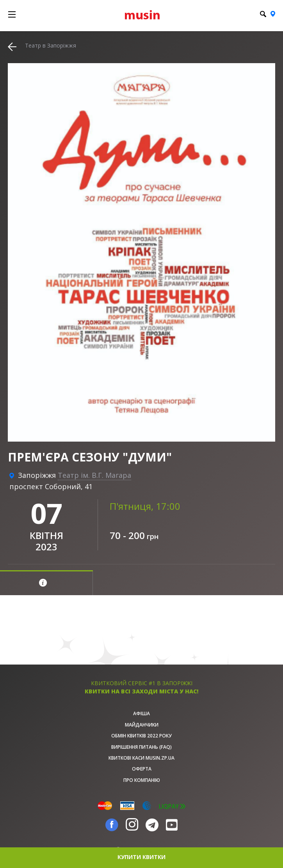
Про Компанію (142, 780)
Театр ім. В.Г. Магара (94, 475)
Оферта (142, 769)
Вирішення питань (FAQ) (141, 747)
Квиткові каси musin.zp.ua (141, 758)
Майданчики (142, 725)
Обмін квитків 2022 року (141, 736)
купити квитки (141, 857)
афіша (141, 713)
